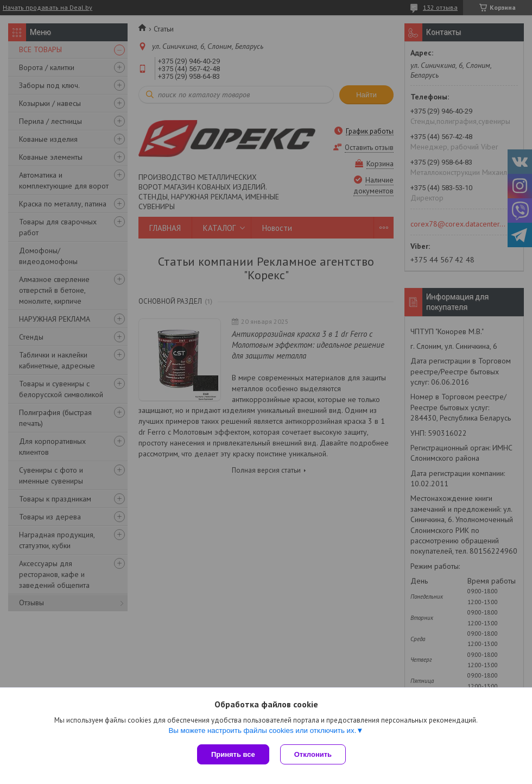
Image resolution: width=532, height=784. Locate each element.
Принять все (233, 754)
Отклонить (313, 754)
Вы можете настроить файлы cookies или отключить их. (262, 730)
